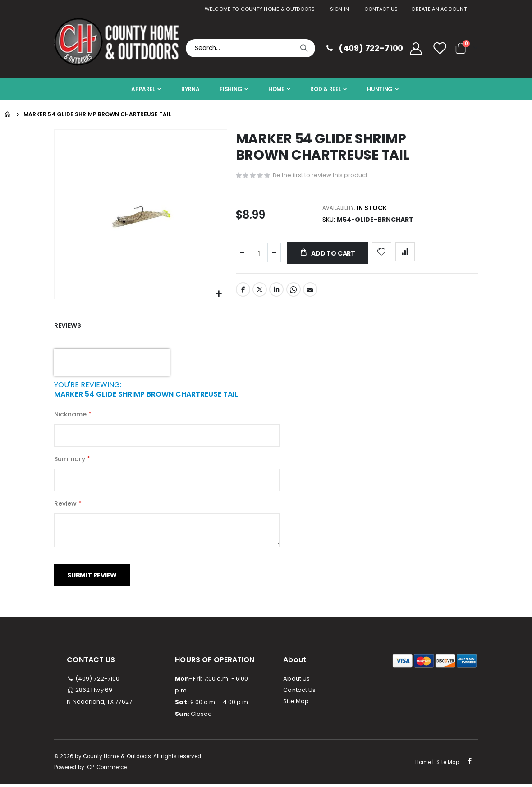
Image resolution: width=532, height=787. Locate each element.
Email (310, 293)
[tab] (74, 329)
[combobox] (250, 48)
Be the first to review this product (320, 176)
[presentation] (112, 366)
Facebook (243, 293)
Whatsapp (294, 293)
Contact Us (381, 9)
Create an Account (439, 9)
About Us (296, 682)
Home (8, 114)
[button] (219, 294)
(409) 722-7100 (93, 682)
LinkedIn (276, 293)
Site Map (296, 704)
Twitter (260, 293)
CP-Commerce (107, 770)
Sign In (340, 9)
